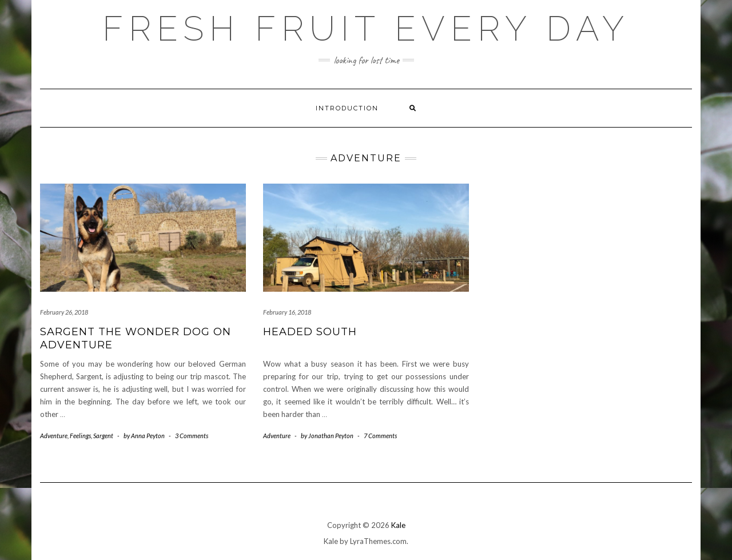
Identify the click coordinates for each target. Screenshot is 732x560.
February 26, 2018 (64, 312)
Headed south (310, 332)
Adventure (54, 436)
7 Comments (380, 436)
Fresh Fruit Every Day (366, 29)
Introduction (347, 108)
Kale (398, 525)
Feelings (80, 436)
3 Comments (192, 436)
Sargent (103, 436)
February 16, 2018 (287, 312)
